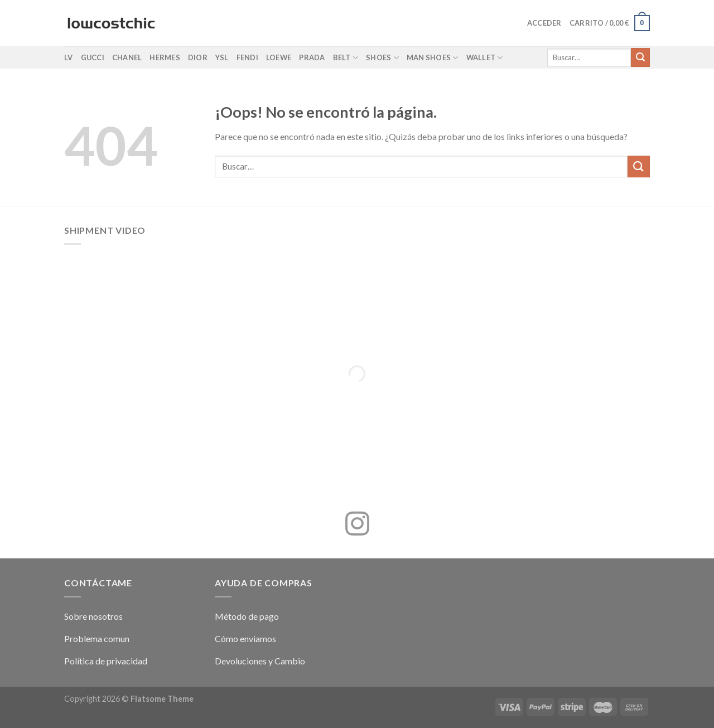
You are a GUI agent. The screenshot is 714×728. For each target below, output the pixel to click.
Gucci (93, 57)
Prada (312, 57)
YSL (222, 57)
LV (69, 57)
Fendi (247, 57)
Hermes (165, 57)
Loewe (279, 57)
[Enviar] (640, 57)
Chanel (127, 57)
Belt (346, 58)
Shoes (382, 58)
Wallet (485, 58)
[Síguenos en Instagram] (357, 525)
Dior (198, 57)
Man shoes (433, 58)
